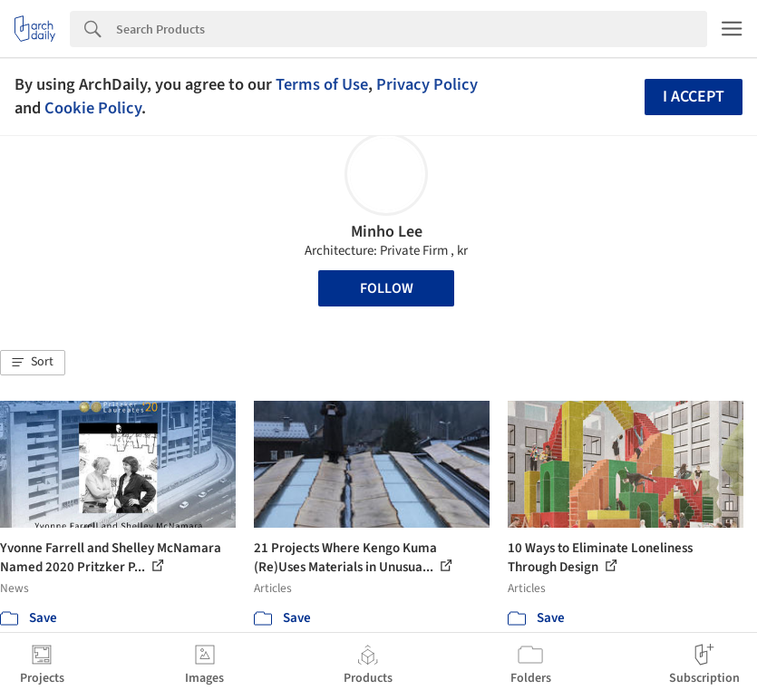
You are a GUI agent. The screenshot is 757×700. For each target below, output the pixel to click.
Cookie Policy (93, 108)
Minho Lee (387, 232)
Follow (387, 288)
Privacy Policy (427, 84)
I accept (694, 97)
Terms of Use (322, 84)
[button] (33, 363)
